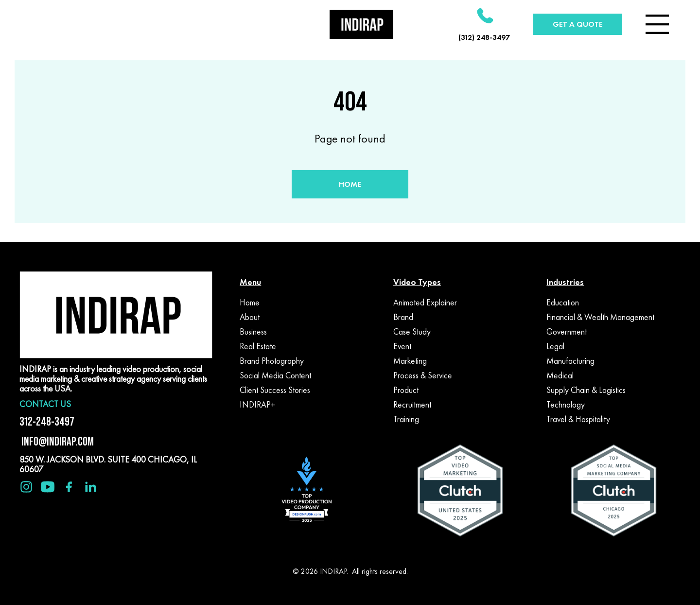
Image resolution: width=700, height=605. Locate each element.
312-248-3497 (47, 421)
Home (250, 302)
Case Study (412, 332)
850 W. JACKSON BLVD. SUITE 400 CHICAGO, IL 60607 (108, 464)
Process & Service (423, 375)
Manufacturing (570, 361)
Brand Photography (272, 361)
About (250, 317)
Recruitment (412, 405)
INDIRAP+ (258, 405)
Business (253, 332)
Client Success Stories (275, 390)
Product (406, 390)
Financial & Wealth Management (600, 317)
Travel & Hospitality (578, 419)
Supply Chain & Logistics (586, 390)
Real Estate (258, 346)
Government (567, 332)
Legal (555, 346)
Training (406, 419)
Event (402, 346)
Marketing (410, 361)
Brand (403, 317)
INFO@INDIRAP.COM (57, 441)
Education (563, 302)
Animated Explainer (425, 302)
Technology (566, 405)
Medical (560, 375)
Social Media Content (275, 375)
